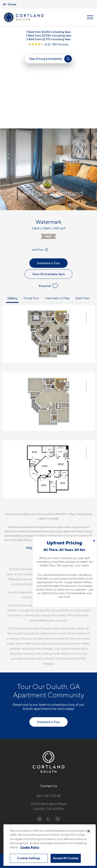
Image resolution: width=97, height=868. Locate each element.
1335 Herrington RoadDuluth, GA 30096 (49, 728)
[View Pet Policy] (48, 749)
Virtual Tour (31, 220)
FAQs (30, 469)
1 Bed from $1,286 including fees (48, 32)
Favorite (48, 207)
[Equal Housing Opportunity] (39, 740)
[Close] (89, 831)
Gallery (12, 220)
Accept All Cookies (66, 858)
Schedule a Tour (48, 184)
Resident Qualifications (55, 469)
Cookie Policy (30, 847)
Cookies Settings (29, 858)
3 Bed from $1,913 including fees (48, 39)
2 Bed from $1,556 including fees (49, 35)
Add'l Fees (40, 171)
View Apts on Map (57, 220)
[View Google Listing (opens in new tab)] (48, 44)
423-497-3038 (48, 717)
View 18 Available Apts (49, 195)
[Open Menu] (90, 17)
